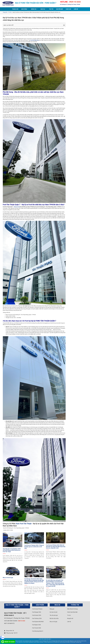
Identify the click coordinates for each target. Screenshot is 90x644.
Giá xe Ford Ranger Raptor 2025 (54, 641)
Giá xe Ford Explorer (35, 641)
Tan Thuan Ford (56, 642)
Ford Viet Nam (73, 642)
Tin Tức (10, 12)
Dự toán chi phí (54, 612)
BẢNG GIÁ (34, 9)
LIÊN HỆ (76, 9)
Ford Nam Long (78, 642)
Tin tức (69, 615)
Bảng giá (52, 609)
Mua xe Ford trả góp (8, 578)
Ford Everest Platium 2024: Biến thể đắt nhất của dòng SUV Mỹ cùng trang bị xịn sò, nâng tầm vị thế (56, 547)
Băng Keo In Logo (73, 641)
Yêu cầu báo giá (54, 615)
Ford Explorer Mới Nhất (38, 622)
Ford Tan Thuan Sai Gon (48, 642)
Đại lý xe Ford (17, 207)
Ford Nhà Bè (31, 642)
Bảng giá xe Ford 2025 (18, 641)
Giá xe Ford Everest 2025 (27, 641)
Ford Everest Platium (37, 609)
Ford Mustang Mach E (38, 631)
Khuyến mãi (70, 618)
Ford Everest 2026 (37, 615)
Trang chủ (5, 12)
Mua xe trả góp (53, 622)
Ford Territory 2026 (37, 618)
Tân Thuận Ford (20, 642)
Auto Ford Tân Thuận (24, 524)
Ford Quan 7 (42, 642)
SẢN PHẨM (24, 9)
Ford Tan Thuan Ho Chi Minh (65, 642)
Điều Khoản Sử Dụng (72, 609)
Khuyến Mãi (60, 9)
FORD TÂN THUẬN (16, 613)
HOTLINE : (64, 2)
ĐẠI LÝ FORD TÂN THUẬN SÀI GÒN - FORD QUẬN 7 (36, 3)
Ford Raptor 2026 (36, 625)
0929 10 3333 (75, 2)
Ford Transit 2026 (37, 628)
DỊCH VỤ (43, 9)
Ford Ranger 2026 (37, 612)
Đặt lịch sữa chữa (54, 618)
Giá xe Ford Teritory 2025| (65, 641)
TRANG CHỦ (15, 9)
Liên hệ (69, 622)
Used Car (68, 9)
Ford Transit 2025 (80, 641)
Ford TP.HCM (26, 642)
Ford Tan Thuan (36, 642)
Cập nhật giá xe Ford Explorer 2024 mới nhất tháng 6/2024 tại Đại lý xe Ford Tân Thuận (12, 550)
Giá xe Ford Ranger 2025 (44, 641)
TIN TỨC (51, 9)
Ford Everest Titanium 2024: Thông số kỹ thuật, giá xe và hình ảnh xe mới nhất (34, 547)
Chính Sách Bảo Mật (72, 612)
